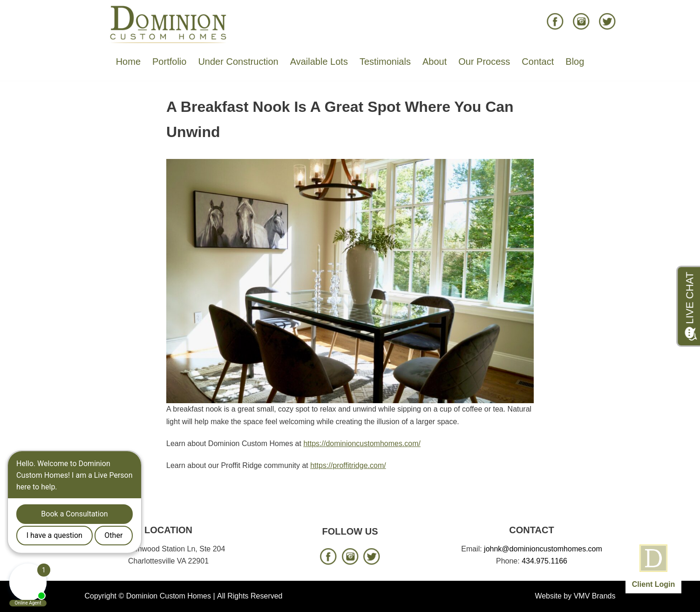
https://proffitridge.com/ (348, 465)
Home (128, 62)
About (435, 62)
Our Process (484, 62)
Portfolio (169, 62)
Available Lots (319, 62)
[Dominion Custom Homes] (169, 24)
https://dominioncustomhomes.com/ (362, 444)
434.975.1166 (544, 561)
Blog (575, 62)
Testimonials (385, 62)
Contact (538, 62)
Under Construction (238, 62)
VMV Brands (595, 596)
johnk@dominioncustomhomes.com (543, 549)
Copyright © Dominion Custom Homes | (150, 596)
